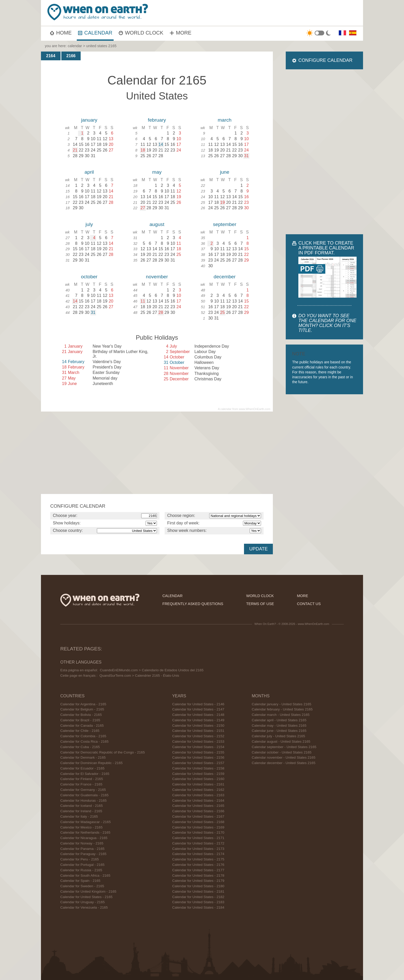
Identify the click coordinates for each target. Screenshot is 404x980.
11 (143, 301)
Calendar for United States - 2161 (198, 784)
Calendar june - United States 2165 (279, 731)
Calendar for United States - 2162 (198, 790)
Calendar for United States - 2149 (198, 720)
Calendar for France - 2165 (81, 784)
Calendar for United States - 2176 (198, 865)
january (89, 120)
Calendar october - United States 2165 (282, 752)
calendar (75, 46)
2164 (51, 56)
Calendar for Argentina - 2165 (83, 704)
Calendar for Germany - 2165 (83, 790)
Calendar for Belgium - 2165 (82, 709)
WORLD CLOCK (141, 33)
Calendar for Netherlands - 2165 (85, 832)
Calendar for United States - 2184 (198, 907)
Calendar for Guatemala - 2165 (84, 795)
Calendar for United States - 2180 (198, 886)
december (225, 277)
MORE (181, 33)
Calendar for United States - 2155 (198, 752)
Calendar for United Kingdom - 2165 (88, 891)
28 (161, 312)
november (157, 277)
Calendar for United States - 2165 (86, 897)
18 (143, 150)
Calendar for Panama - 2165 (82, 849)
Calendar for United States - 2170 (198, 832)
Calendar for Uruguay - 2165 (82, 902)
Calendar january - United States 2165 (281, 704)
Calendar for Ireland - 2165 (81, 811)
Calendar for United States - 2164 (198, 801)
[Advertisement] (268, 13)
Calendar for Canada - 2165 (82, 726)
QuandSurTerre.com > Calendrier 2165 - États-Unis (139, 676)
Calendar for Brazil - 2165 (80, 720)
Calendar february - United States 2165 (282, 709)
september (225, 224)
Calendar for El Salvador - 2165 (85, 774)
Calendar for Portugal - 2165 (82, 865)
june (225, 172)
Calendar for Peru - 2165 (80, 859)
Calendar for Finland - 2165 (82, 779)
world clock (260, 596)
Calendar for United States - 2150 (198, 726)
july (89, 224)
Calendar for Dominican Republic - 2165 (91, 763)
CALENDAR (95, 33)
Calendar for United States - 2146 (198, 704)
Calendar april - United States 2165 (279, 720)
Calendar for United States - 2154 (198, 747)
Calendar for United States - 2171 (198, 838)
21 (75, 150)
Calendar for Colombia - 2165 (83, 736)
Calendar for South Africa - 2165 (85, 876)
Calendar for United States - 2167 (198, 816)
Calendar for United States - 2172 (198, 843)
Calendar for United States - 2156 (198, 757)
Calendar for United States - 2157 (198, 763)
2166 (71, 56)
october (89, 277)
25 (223, 312)
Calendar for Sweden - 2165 (82, 886)
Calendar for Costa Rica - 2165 (84, 742)
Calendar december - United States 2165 (284, 763)
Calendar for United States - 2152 (198, 736)
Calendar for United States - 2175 (198, 859)
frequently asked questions (193, 604)
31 (247, 156)
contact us (309, 604)
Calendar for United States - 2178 (198, 876)
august (157, 224)
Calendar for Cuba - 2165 (80, 747)
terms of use (260, 604)
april (89, 172)
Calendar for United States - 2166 (198, 811)
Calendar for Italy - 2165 (79, 816)
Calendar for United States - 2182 (198, 897)
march (225, 120)
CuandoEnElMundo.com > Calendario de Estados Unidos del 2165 (151, 670)
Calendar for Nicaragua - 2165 (84, 838)
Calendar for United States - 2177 (198, 870)
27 (143, 208)
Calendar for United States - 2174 (198, 854)
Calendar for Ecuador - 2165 (82, 768)
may (157, 172)
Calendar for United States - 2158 (198, 768)
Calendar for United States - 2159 (198, 774)
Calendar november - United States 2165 (284, 757)
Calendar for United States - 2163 (198, 795)
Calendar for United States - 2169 (198, 827)
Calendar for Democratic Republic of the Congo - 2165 (103, 752)
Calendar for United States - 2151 (198, 731)
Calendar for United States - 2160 (198, 779)
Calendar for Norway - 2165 (82, 843)
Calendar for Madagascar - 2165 (86, 822)
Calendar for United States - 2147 (198, 709)
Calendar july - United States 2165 (278, 736)
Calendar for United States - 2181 (198, 891)
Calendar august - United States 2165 (281, 742)
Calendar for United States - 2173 (198, 849)
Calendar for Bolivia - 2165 (81, 715)
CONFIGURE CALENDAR (325, 60)
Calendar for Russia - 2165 (81, 870)
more (303, 596)
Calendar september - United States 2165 (284, 747)
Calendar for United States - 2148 (198, 715)
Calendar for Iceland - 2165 (82, 806)
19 (223, 202)
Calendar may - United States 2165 (279, 726)
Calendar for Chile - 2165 (80, 731)
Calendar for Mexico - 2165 (81, 827)
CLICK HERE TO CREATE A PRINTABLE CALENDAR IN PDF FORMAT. (326, 248)
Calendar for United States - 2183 (198, 902)
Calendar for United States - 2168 (198, 822)
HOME (61, 33)
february (157, 120)
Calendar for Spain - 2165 (80, 881)
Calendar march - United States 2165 (281, 715)
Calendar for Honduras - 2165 (83, 801)
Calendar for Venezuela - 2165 (84, 907)
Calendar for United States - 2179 (198, 881)
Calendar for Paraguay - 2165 (83, 854)
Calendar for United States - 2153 (198, 742)
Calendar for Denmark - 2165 (83, 757)
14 (161, 144)
